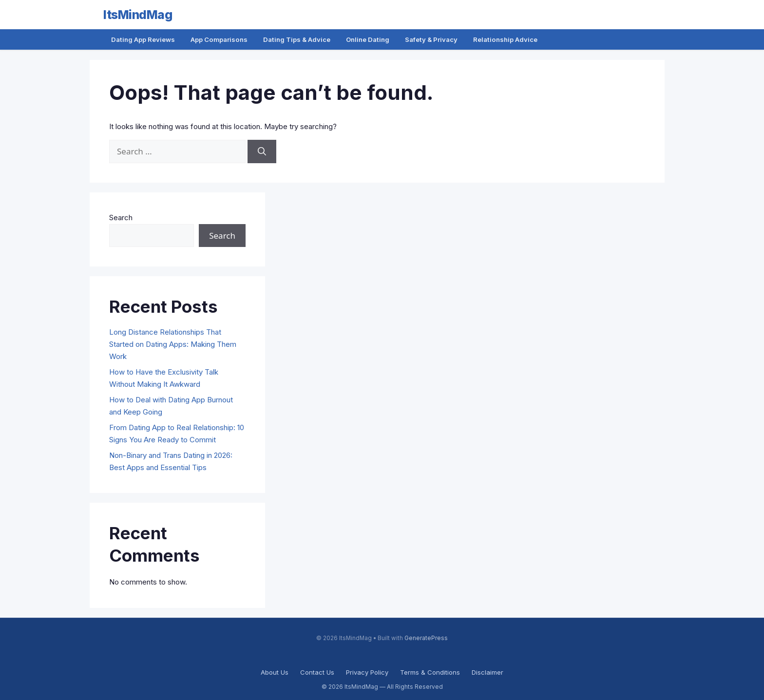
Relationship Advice (505, 39)
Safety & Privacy (431, 39)
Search (121, 218)
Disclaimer (487, 672)
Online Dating (368, 39)
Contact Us (317, 672)
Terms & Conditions (430, 672)
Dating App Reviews (143, 39)
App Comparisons (219, 39)
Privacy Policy (367, 672)
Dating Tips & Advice (297, 39)
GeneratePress (426, 638)
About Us (275, 672)
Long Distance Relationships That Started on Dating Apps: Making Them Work (173, 344)
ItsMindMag (138, 15)
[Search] (262, 151)
